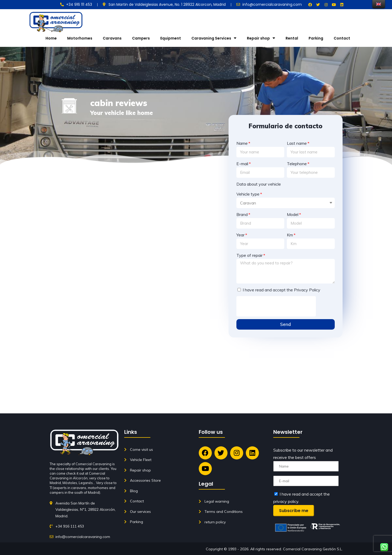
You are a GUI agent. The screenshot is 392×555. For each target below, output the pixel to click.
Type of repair (249, 255)
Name (242, 143)
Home (51, 38)
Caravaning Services (214, 38)
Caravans (112, 38)
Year (240, 235)
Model (293, 214)
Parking (316, 38)
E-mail (242, 164)
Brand (242, 214)
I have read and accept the (282, 290)
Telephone (297, 164)
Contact (342, 38)
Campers (141, 38)
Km (290, 235)
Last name (297, 143)
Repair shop (261, 38)
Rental (292, 38)
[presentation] (276, 306)
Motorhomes (80, 38)
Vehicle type (248, 194)
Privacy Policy (307, 290)
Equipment (171, 38)
